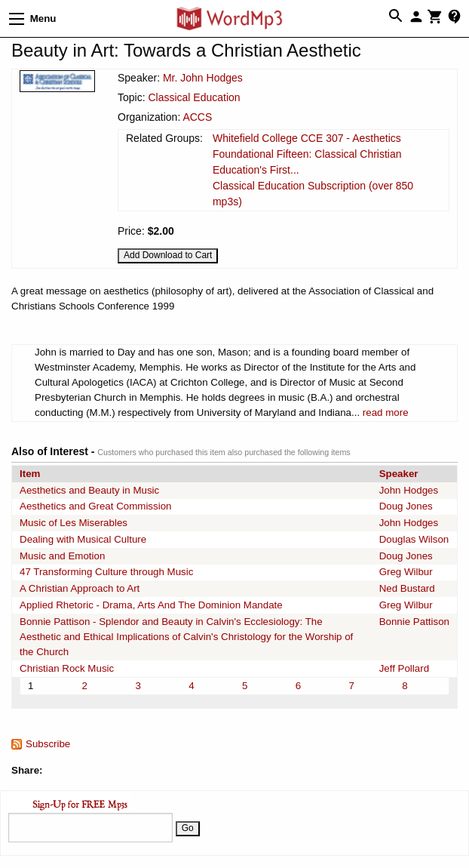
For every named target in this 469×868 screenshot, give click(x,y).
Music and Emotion (62, 556)
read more (386, 412)
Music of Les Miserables (74, 523)
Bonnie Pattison (414, 622)
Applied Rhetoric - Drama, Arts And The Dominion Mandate (151, 605)
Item (30, 474)
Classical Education (194, 97)
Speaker (399, 474)
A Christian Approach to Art (80, 588)
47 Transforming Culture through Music (106, 572)
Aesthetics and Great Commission (95, 506)
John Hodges (409, 490)
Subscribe (48, 744)
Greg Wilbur (406, 572)
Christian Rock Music (67, 668)
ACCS (197, 117)
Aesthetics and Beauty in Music (89, 490)
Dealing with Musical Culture (83, 539)
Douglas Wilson (414, 539)
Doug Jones (406, 506)
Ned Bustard (407, 588)
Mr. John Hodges (203, 78)
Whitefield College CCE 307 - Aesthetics (307, 138)
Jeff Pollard (404, 668)
